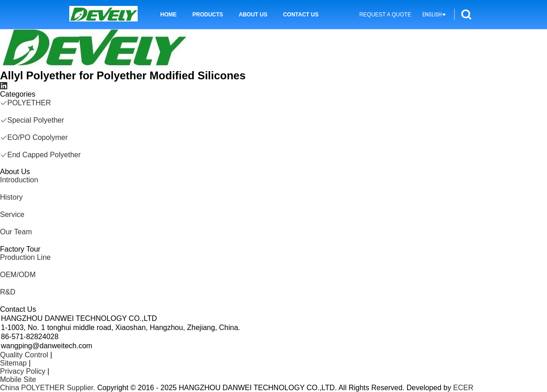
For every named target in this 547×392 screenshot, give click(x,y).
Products (208, 15)
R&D (8, 292)
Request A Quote (385, 15)
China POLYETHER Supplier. (49, 388)
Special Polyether (32, 120)
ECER (463, 388)
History (11, 197)
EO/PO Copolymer (34, 137)
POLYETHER (26, 103)
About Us (253, 15)
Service (12, 214)
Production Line (25, 257)
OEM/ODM (18, 275)
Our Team (16, 232)
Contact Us (301, 15)
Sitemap (13, 363)
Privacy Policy (23, 371)
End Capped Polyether (40, 155)
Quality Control (24, 355)
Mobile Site (18, 379)
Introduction (19, 180)
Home (169, 15)
